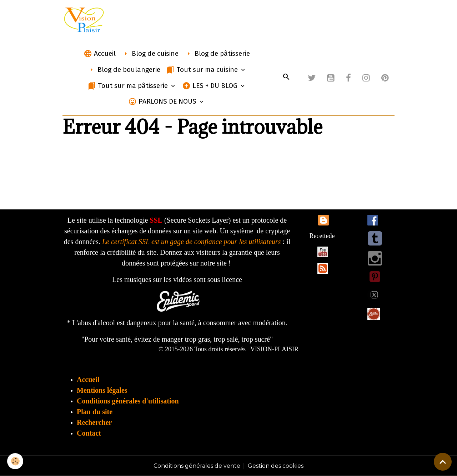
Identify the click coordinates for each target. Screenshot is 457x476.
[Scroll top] (443, 462)
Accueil (100, 54)
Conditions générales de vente (197, 466)
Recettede (322, 236)
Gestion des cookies (276, 466)
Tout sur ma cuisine (203, 70)
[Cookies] (15, 461)
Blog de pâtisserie (217, 54)
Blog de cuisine (150, 54)
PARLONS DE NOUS (163, 101)
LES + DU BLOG (211, 86)
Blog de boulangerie (124, 70)
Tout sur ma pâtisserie (129, 86)
